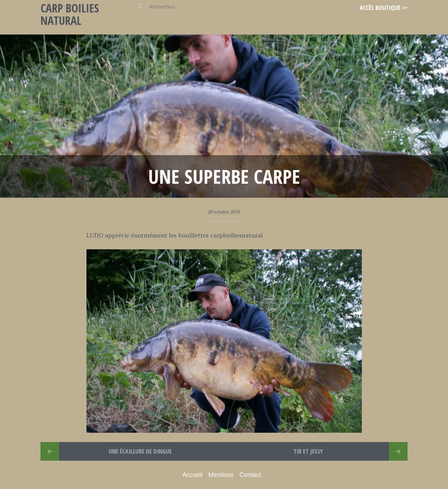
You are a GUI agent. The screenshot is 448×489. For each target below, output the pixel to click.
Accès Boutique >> (384, 8)
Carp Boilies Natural (70, 14)
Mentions (221, 475)
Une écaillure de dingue (140, 451)
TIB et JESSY (308, 451)
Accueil (192, 475)
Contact (250, 475)
